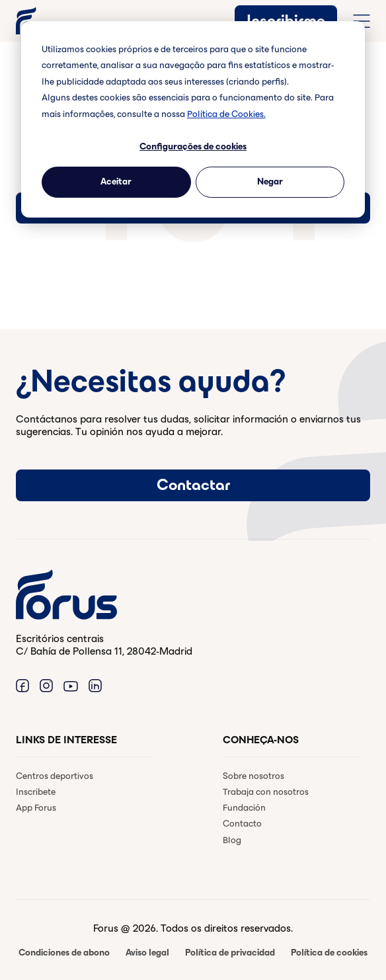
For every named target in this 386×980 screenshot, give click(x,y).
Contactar (193, 485)
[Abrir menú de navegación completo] (362, 21)
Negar (270, 182)
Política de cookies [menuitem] (329, 953)
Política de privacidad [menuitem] (230, 953)
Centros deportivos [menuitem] (55, 776)
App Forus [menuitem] (36, 808)
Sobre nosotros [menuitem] (253, 776)
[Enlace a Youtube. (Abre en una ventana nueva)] (71, 685)
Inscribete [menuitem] (36, 792)
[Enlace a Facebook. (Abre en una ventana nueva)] (22, 685)
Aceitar (116, 182)
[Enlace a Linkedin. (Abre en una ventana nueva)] (95, 685)
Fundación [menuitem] (244, 808)
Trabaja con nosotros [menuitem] (266, 792)
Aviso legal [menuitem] (147, 953)
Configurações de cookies (193, 146)
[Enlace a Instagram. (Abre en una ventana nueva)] (46, 685)
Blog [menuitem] (232, 840)
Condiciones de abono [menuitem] (64, 953)
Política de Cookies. (226, 114)
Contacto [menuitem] (242, 824)
